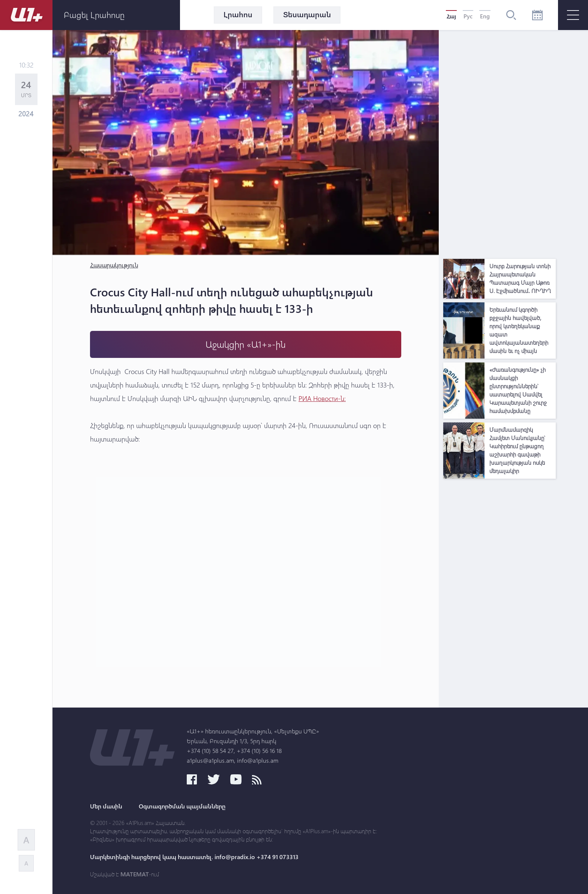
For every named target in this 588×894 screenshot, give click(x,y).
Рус (468, 16)
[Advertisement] (499, 143)
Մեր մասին (106, 806)
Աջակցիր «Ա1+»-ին (246, 344)
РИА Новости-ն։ (322, 398)
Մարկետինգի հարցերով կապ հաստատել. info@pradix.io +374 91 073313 (194, 857)
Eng (485, 16)
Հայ (451, 16)
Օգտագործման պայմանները (182, 806)
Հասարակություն (114, 265)
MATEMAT (135, 874)
